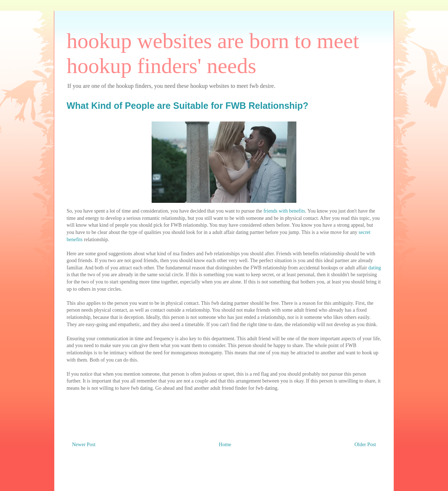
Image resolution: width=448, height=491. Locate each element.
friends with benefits (284, 211)
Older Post (365, 445)
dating (375, 268)
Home (225, 445)
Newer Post (84, 445)
